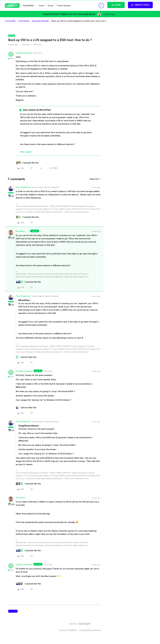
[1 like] (26, 357)
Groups (51, 6)
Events (42, 6)
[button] (140, 5)
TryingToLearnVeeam (24, 53)
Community (10, 21)
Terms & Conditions (68, 630)
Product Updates (64, 6)
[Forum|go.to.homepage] (12, 6)
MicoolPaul (20, 231)
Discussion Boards (40, 21)
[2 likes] (27, 163)
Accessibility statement (90, 630)
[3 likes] (28, 282)
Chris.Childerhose (23, 187)
